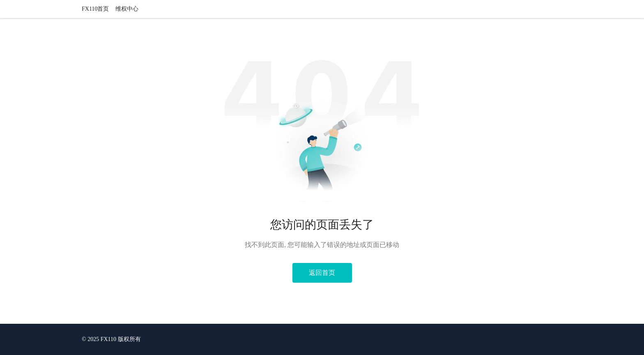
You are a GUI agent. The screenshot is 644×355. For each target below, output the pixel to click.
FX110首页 (95, 9)
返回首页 (322, 273)
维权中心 (127, 9)
